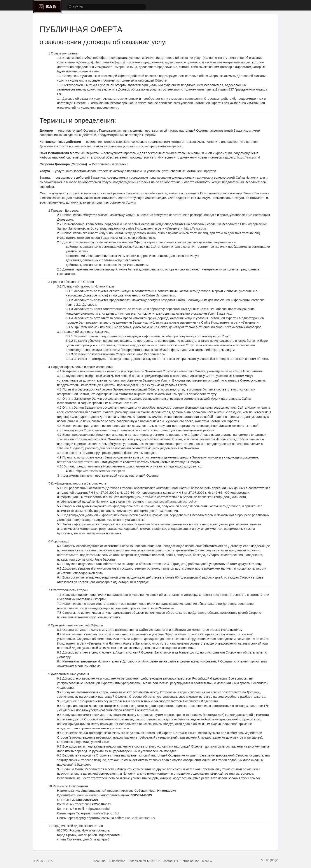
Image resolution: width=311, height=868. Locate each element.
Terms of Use (190, 861)
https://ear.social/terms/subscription (100, 471)
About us (99, 861)
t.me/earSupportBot (105, 813)
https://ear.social (249, 157)
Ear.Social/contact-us (140, 818)
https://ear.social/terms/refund (78, 462)
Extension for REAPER (144, 861)
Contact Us (170, 861)
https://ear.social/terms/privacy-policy (171, 502)
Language (269, 860)
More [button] (207, 861)
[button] (107, 7)
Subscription (117, 861)
